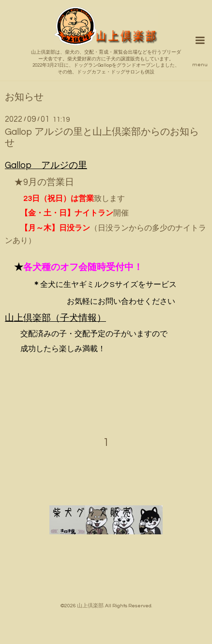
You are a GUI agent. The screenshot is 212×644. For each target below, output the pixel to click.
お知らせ (24, 97)
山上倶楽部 (90, 606)
